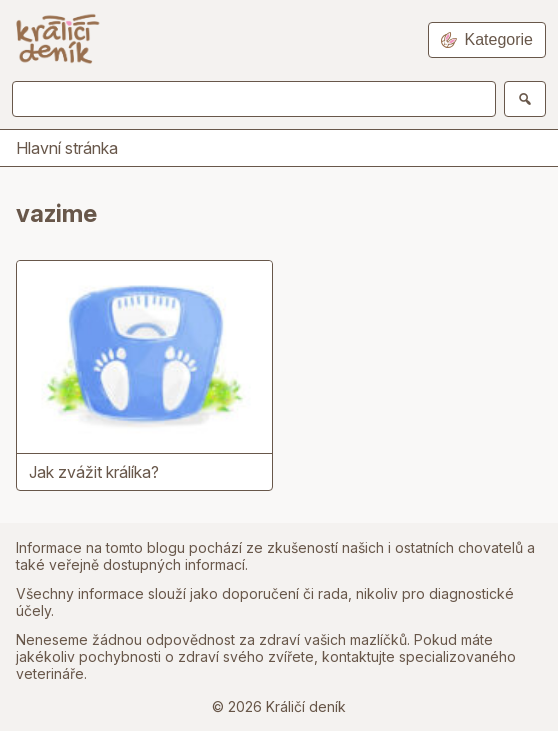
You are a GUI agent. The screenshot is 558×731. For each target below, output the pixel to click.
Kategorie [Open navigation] (487, 39)
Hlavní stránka (67, 148)
